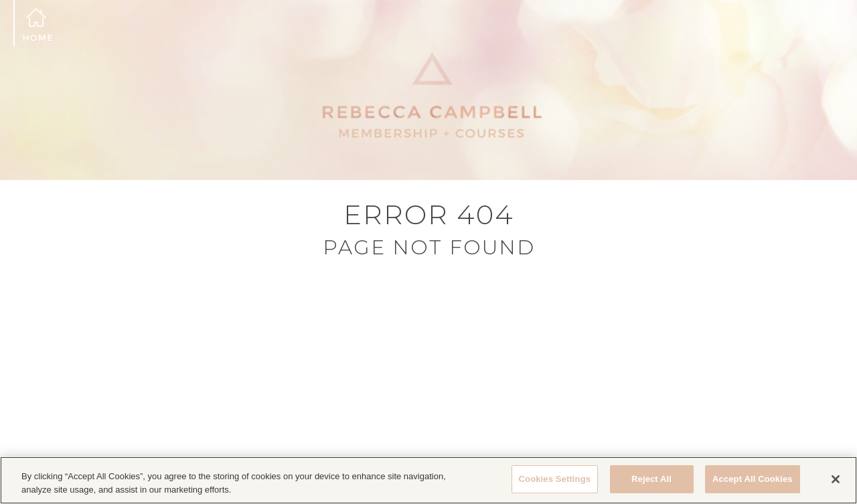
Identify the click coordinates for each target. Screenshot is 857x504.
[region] (428, 480)
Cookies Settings (555, 479)
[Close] (836, 479)
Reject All (651, 479)
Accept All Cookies (753, 479)
